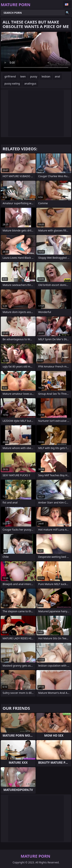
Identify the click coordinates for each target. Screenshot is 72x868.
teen (23, 76)
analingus (30, 83)
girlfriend (10, 76)
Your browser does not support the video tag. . (36, 52)
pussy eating (12, 83)
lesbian (46, 76)
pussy (34, 76)
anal (57, 76)
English (67, 4)
